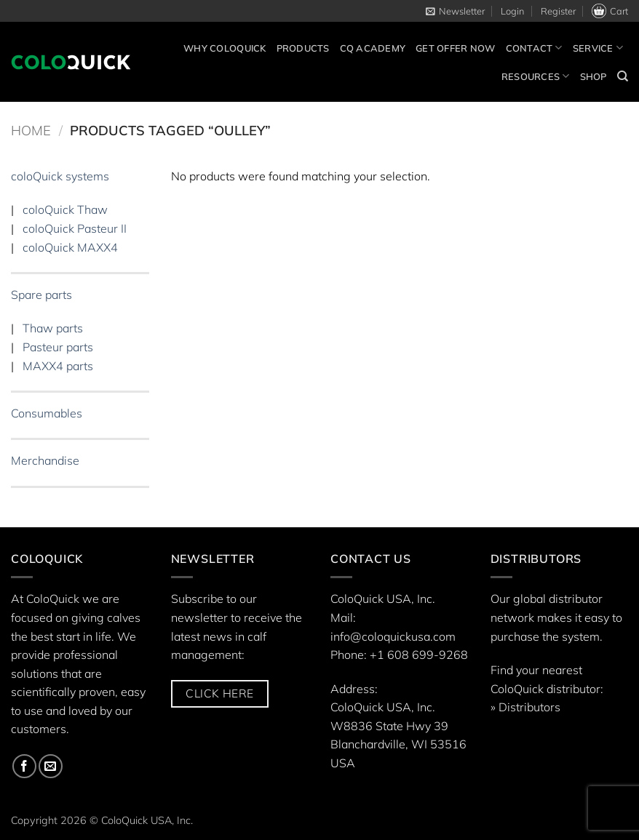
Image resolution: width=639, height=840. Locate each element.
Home (31, 131)
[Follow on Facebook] (24, 766)
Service (598, 48)
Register (558, 11)
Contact (534, 48)
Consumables (47, 413)
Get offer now (455, 48)
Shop (594, 76)
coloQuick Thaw (65, 210)
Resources (536, 76)
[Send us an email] (51, 766)
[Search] (623, 76)
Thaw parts (53, 329)
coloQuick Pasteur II (75, 228)
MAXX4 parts (58, 366)
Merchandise (45, 461)
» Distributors (525, 707)
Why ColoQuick (225, 48)
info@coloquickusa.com (393, 636)
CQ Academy (373, 48)
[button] (455, 11)
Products (303, 48)
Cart (610, 11)
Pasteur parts (58, 347)
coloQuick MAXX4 (70, 247)
